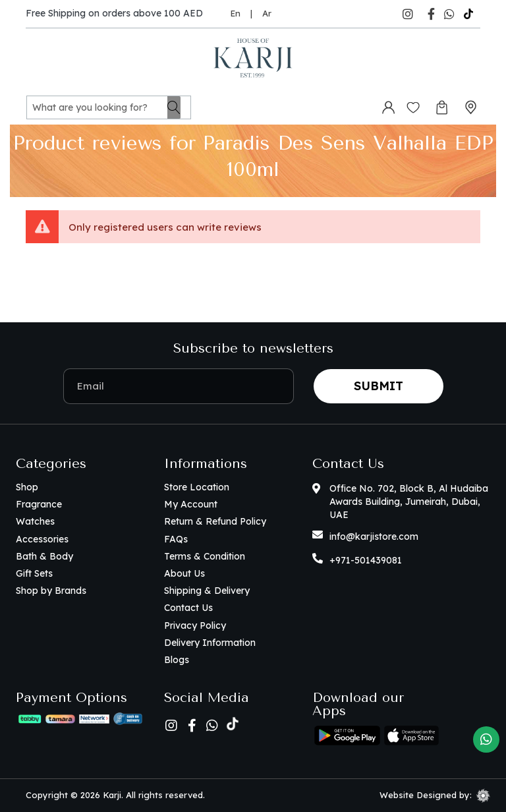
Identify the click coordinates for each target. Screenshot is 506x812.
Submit (379, 386)
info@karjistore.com (374, 536)
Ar (267, 13)
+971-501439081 (366, 560)
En (235, 13)
